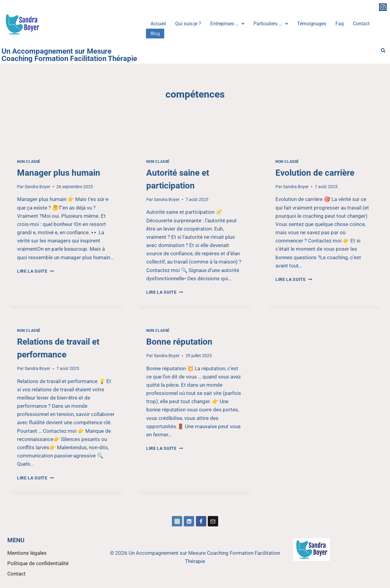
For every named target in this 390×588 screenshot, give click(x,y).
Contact (361, 24)
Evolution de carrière (315, 173)
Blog (155, 33)
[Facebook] (201, 521)
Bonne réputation (179, 342)
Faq (340, 24)
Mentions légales (27, 553)
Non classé (29, 162)
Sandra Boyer (37, 187)
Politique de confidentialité (38, 563)
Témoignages (312, 24)
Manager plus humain (59, 173)
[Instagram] (177, 521)
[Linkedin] (189, 521)
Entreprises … (227, 24)
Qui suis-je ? (188, 24)
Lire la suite (35, 271)
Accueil (158, 24)
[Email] (213, 521)
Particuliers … (271, 24)
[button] (227, 24)
